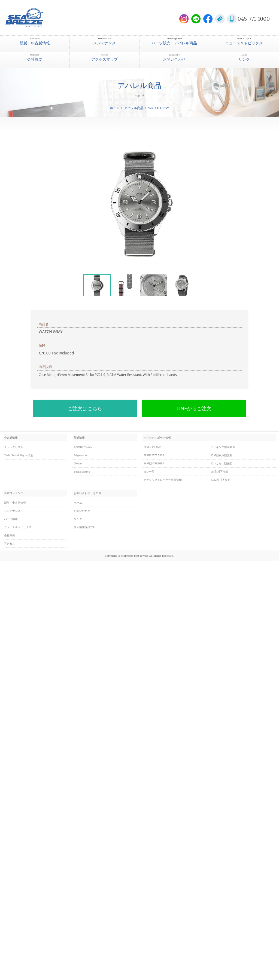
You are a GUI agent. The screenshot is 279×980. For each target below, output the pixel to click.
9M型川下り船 (219, 472)
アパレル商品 (134, 108)
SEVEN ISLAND (152, 447)
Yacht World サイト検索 (19, 455)
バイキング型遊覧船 (223, 447)
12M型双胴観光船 (222, 455)
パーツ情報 (11, 519)
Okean (78, 463)
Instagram (184, 19)
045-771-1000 (254, 19)
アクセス (10, 543)
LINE (196, 19)
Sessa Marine (82, 472)
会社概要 (10, 535)
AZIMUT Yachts (83, 447)
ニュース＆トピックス (18, 527)
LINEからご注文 (194, 408)
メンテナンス (12, 511)
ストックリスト (14, 447)
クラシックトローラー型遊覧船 (163, 480)
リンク (78, 519)
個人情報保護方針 (85, 527)
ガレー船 (149, 472)
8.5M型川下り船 (220, 480)
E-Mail (220, 19)
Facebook (208, 19)
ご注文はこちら (85, 408)
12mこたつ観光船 (222, 463)
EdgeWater (81, 455)
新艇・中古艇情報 (15, 503)
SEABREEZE (34, 18)
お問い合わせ (82, 511)
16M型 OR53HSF (154, 463)
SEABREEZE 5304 (154, 455)
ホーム (115, 108)
